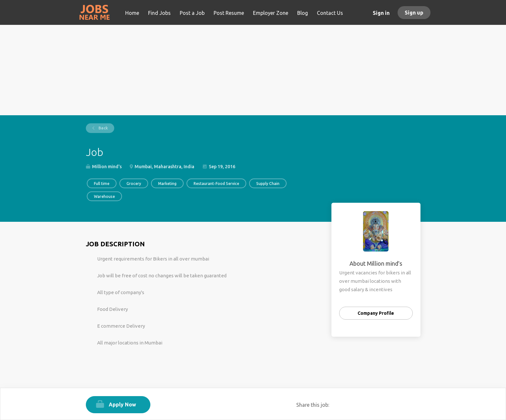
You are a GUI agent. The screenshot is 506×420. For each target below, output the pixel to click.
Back (103, 128)
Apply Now (122, 405)
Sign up (414, 13)
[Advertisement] (253, 70)
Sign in (381, 13)
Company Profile (376, 313)
